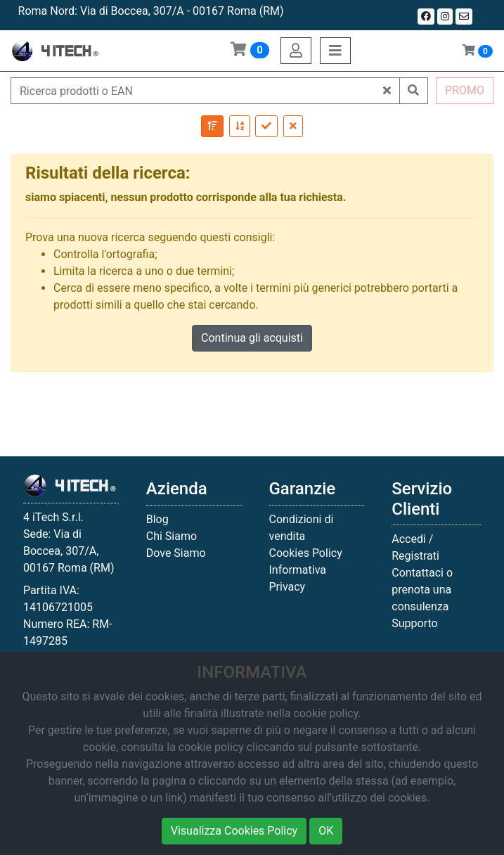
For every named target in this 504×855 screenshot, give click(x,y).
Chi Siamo (172, 536)
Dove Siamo (176, 553)
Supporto (414, 623)
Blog (157, 519)
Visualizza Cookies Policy (234, 831)
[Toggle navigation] (335, 51)
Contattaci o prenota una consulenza (422, 590)
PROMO (465, 90)
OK (326, 831)
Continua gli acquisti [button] (252, 338)
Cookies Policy (306, 553)
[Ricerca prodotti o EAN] (193, 91)
